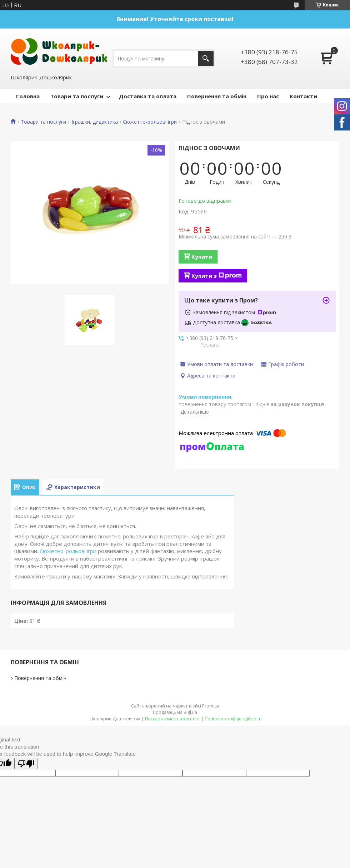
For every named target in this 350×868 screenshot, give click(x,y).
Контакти (303, 96)
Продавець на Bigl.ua (175, 712)
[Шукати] (206, 58)
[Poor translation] (26, 764)
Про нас (268, 96)
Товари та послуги (77, 96)
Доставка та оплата (148, 96)
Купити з (217, 276)
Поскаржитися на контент (172, 719)
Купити (202, 257)
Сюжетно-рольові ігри (150, 122)
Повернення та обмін (217, 96)
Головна (28, 96)
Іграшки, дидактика (95, 122)
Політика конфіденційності (233, 719)
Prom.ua (211, 706)
